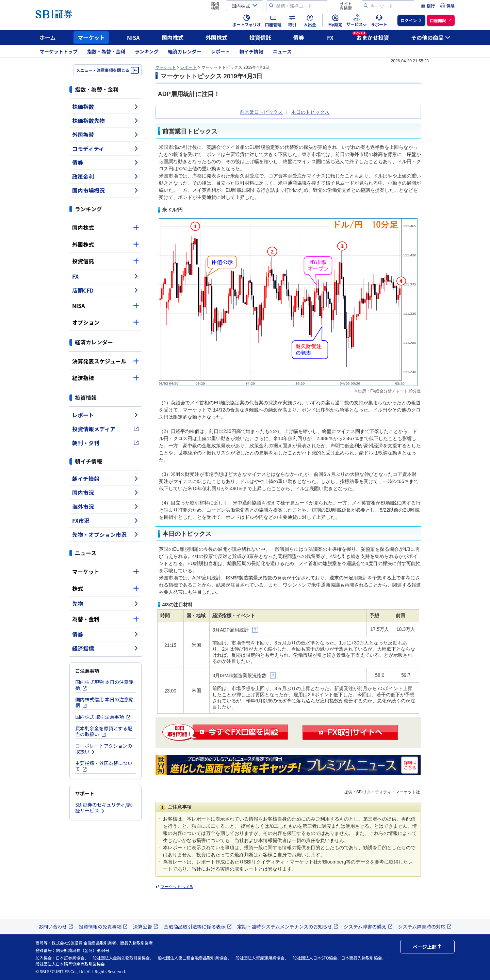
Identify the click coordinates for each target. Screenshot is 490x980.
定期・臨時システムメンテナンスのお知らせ (288, 927)
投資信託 (260, 37)
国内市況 (105, 493)
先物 (105, 604)
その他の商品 (431, 37)
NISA (133, 37)
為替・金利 (105, 619)
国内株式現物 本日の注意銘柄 (104, 685)
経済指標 (105, 378)
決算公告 (146, 927)
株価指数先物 (105, 121)
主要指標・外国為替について (104, 766)
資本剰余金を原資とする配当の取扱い (104, 731)
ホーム (48, 37)
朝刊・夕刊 (105, 443)
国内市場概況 (105, 190)
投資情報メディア (105, 429)
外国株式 (216, 37)
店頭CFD (105, 290)
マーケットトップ (59, 51)
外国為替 (105, 135)
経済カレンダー (185, 51)
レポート (220, 51)
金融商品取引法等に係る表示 (198, 927)
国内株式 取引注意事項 (103, 717)
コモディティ (105, 149)
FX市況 (105, 520)
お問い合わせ (56, 927)
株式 (105, 588)
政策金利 (105, 176)
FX (330, 37)
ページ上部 (427, 947)
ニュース (282, 51)
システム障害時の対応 (425, 927)
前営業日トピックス (261, 112)
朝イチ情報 (251, 51)
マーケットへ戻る (177, 887)
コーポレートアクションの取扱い (104, 749)
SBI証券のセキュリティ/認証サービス (103, 807)
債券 (299, 37)
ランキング (147, 51)
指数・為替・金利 (106, 51)
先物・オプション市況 (105, 534)
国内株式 (173, 37)
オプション (105, 322)
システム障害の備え (368, 927)
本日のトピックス (310, 112)
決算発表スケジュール (105, 361)
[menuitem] (428, 6)
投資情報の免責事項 (103, 927)
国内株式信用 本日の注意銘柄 (104, 702)
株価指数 (105, 107)
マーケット (91, 37)
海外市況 (105, 507)
